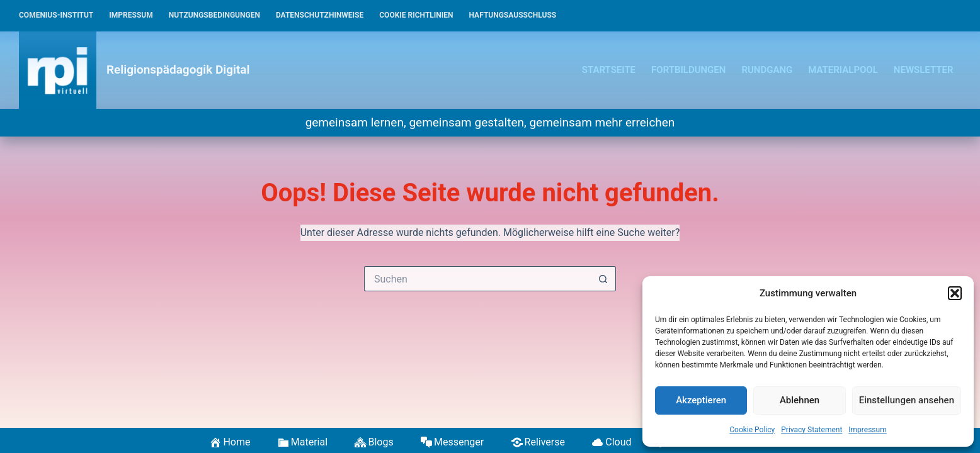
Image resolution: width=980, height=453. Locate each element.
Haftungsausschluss (513, 15)
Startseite (609, 70)
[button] (955, 293)
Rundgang (767, 70)
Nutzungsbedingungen (214, 15)
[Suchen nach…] (477, 279)
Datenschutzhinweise (320, 15)
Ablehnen (800, 400)
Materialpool (843, 70)
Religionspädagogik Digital (178, 70)
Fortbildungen (688, 70)
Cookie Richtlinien (416, 15)
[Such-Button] (603, 279)
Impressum (867, 430)
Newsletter (924, 70)
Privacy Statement (812, 430)
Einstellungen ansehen (907, 400)
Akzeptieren (701, 400)
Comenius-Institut (56, 15)
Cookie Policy (752, 430)
